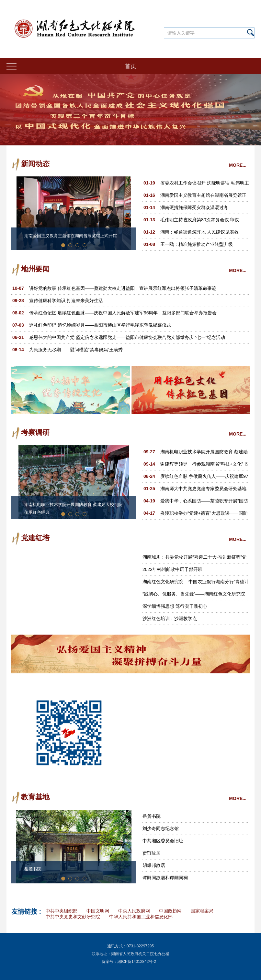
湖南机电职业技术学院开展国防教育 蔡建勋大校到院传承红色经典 (73, 508)
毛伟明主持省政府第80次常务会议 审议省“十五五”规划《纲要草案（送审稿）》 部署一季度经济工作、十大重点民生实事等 (203, 221)
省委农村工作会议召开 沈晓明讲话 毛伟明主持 (205, 185)
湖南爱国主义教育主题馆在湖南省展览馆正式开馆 (71, 236)
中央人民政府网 (134, 911)
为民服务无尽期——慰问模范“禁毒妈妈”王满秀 (76, 350)
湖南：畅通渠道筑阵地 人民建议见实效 (199, 232)
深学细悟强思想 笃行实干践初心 (175, 606)
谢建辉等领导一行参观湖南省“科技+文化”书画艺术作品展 (204, 466)
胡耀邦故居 (154, 865)
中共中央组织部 (62, 911)
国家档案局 (202, 911)
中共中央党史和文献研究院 (73, 917)
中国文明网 (98, 911)
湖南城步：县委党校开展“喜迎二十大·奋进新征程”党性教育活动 (194, 559)
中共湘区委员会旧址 (163, 841)
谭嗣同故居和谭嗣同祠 (165, 878)
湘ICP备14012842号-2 (137, 962)
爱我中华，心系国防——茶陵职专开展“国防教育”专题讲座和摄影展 (204, 503)
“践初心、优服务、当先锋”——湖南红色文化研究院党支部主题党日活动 (194, 596)
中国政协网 (170, 911)
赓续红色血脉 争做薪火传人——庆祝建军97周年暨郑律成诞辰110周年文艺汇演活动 (204, 478)
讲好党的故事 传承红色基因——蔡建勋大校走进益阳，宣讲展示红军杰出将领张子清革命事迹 (123, 288)
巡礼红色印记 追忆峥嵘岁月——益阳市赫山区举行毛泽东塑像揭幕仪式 (100, 325)
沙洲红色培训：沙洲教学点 (170, 618)
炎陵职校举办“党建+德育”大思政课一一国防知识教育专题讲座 (204, 515)
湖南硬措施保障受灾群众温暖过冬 (194, 207)
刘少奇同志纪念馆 (161, 828)
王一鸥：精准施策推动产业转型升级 (197, 244)
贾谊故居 (152, 853)
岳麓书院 (33, 869)
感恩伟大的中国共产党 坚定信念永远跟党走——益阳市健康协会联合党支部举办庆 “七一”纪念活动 (127, 337)
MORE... (238, 165)
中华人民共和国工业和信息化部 (141, 917)
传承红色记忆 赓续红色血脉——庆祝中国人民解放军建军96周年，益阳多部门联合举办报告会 (123, 313)
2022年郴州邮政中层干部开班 (172, 569)
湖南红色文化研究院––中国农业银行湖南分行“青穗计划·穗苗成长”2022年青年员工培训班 (196, 583)
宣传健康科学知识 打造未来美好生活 (66, 300)
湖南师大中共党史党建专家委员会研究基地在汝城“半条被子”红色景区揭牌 (203, 490)
